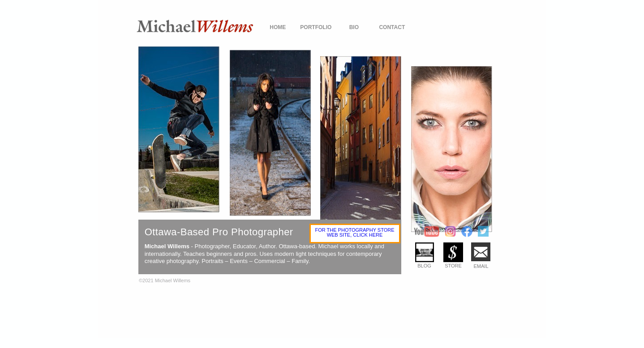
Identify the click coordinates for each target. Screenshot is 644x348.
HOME (278, 27)
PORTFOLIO (316, 27)
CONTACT (392, 27)
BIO (354, 27)
